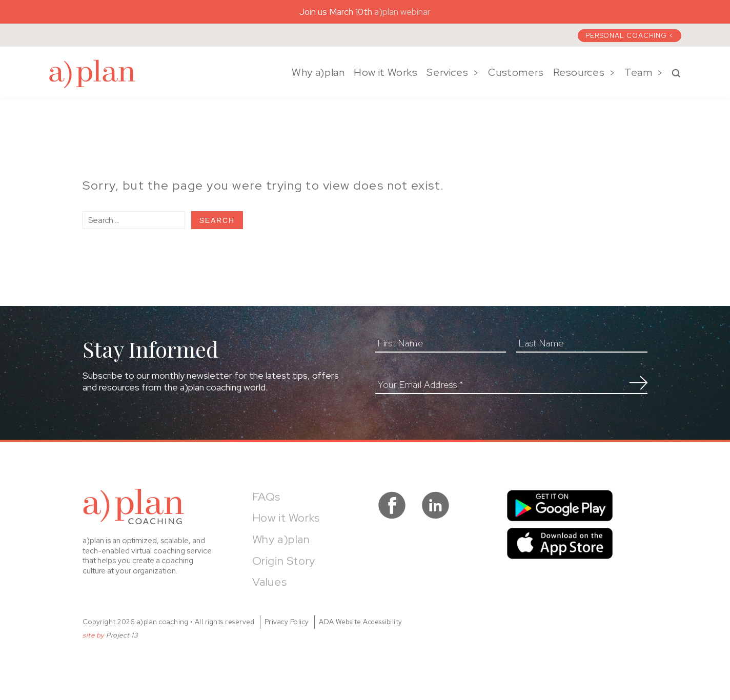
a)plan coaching (92, 74)
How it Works (386, 72)
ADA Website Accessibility (361, 622)
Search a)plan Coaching (676, 73)
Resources (579, 72)
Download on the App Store (560, 543)
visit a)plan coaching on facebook (392, 505)
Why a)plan (318, 72)
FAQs (266, 497)
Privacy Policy (287, 622)
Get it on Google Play (560, 506)
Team (638, 72)
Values (270, 582)
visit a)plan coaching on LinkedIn (435, 505)
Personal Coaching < (630, 36)
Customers (516, 72)
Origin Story (284, 561)
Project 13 (122, 635)
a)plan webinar (402, 12)
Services (447, 72)
